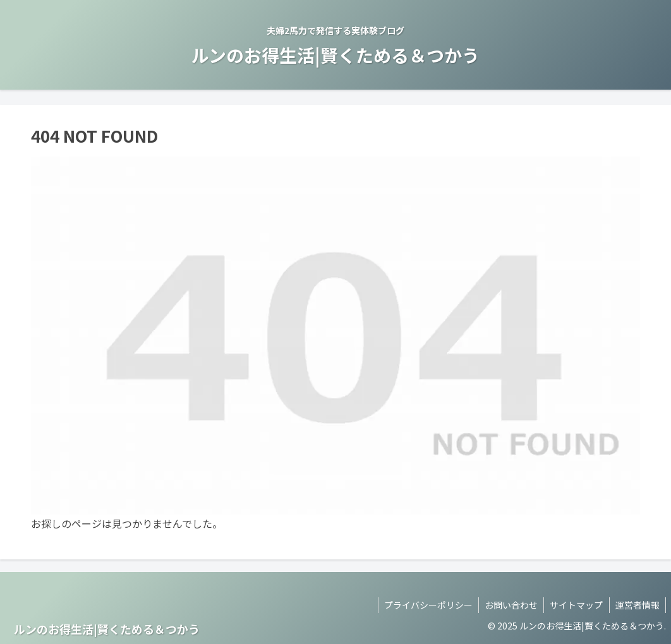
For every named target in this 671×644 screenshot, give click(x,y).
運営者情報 (637, 605)
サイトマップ (575, 605)
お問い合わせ (509, 605)
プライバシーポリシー (425, 605)
